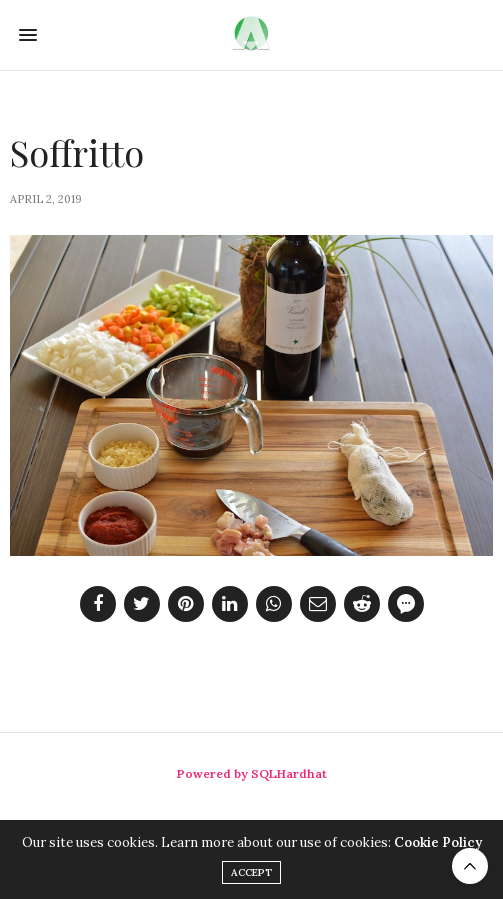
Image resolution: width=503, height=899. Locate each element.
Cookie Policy (438, 842)
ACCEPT (251, 872)
